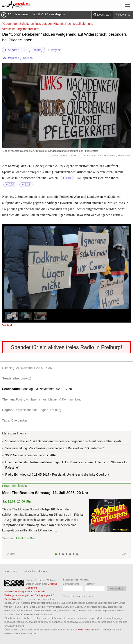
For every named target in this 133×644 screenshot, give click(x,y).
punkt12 (26, 378)
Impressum (11, 571)
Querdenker (19, 420)
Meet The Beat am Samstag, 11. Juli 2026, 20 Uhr (45, 493)
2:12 (27, 185)
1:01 (69, 178)
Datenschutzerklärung (35, 571)
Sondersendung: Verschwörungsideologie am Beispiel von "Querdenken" (55, 448)
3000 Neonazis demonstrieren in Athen (32, 455)
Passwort (90, 584)
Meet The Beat (26, 538)
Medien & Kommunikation (66, 399)
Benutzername (71, 584)
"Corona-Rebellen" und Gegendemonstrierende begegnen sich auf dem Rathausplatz (63, 441)
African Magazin (55, 14)
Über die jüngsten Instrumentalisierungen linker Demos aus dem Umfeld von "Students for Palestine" (66, 465)
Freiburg (56, 410)
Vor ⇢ (125, 554)
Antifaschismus (36, 399)
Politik (20, 399)
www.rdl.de (84, 629)
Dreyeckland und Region (31, 410)
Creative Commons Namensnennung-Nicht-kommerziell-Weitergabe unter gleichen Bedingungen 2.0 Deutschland (31, 591)
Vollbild (7, 325)
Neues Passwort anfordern (78, 596)
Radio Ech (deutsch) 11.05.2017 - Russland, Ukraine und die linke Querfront (57, 475)
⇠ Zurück (10, 554)
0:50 (11, 185)
